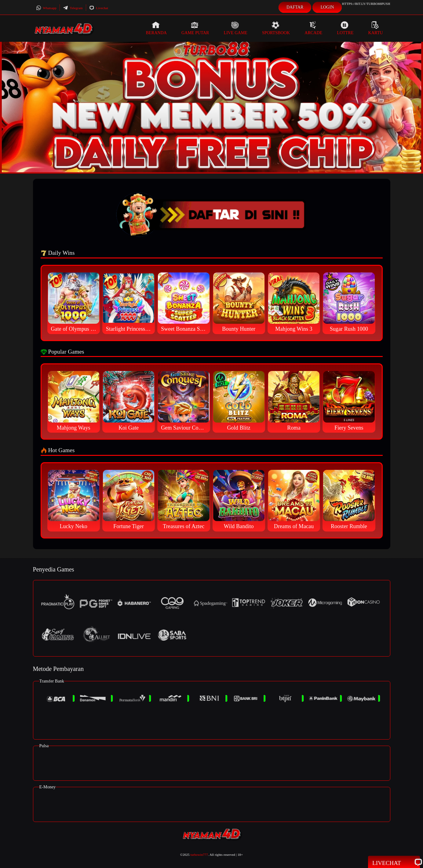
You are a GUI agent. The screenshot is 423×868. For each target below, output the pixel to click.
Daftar (295, 7)
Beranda (156, 28)
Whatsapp (46, 8)
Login (327, 7)
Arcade (313, 28)
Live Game (235, 28)
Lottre (345, 28)
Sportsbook (276, 28)
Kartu (376, 28)
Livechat (99, 8)
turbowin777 (199, 855)
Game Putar (195, 28)
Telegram (73, 8)
